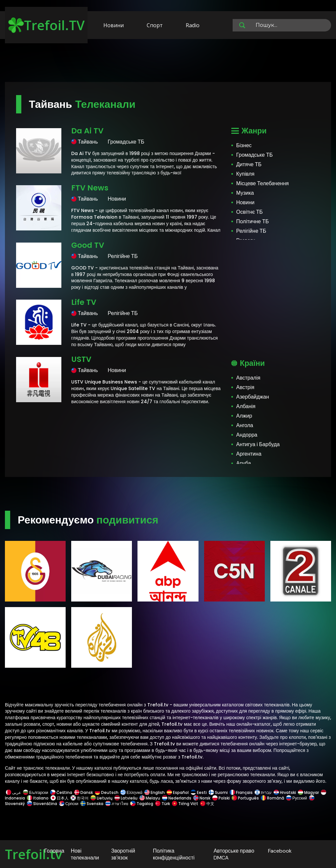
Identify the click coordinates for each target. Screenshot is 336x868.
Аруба (244, 463)
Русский (297, 798)
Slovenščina (42, 804)
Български (36, 792)
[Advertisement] (168, 62)
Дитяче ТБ (249, 164)
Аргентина (249, 454)
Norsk (202, 798)
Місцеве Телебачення (262, 183)
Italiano (38, 798)
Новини (114, 25)
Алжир (244, 416)
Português (245, 798)
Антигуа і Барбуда (258, 444)
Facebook (280, 851)
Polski (221, 798)
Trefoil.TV (46, 25)
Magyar (308, 792)
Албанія (246, 406)
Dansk (84, 792)
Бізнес (244, 145)
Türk (163, 804)
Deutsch (107, 792)
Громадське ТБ (254, 155)
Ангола (245, 425)
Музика (245, 193)
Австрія (245, 387)
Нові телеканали (85, 854)
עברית (263, 792)
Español (178, 792)
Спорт (155, 25)
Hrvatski (285, 792)
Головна (54, 851)
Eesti (199, 792)
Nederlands (177, 798)
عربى (13, 792)
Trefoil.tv (33, 854)
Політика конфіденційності (174, 854)
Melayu (150, 798)
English (155, 792)
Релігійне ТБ (251, 231)
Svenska (92, 804)
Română (273, 798)
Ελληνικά (131, 792)
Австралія (248, 378)
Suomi (218, 792)
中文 (207, 804)
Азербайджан (253, 397)
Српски (69, 804)
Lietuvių (102, 798)
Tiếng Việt (185, 804)
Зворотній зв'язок (123, 854)
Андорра (247, 435)
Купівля (245, 174)
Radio (193, 25)
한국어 (80, 798)
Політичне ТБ (253, 221)
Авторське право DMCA (234, 854)
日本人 (60, 798)
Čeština (61, 792)
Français (241, 792)
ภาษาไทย (117, 804)
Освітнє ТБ (250, 212)
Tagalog (142, 804)
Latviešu (126, 798)
